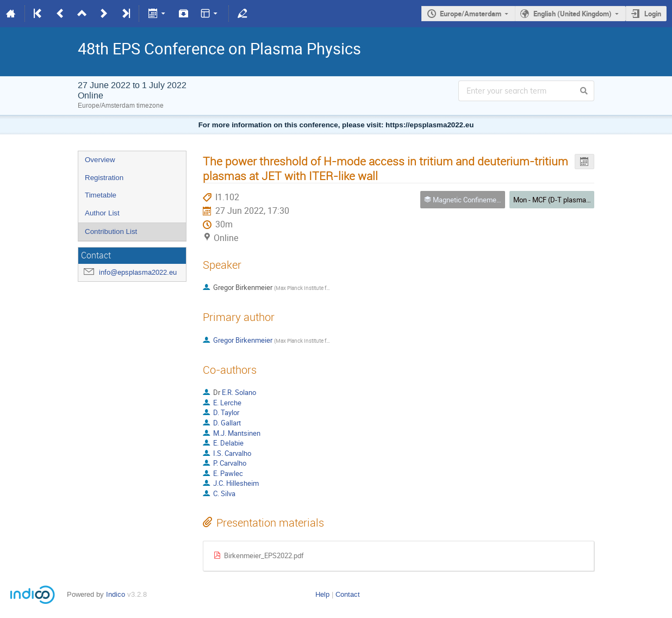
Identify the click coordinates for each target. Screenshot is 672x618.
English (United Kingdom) (573, 14)
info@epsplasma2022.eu (138, 272)
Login (653, 14)
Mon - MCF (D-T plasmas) (553, 200)
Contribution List (111, 231)
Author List (102, 213)
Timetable (101, 195)
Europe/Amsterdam (471, 14)
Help (322, 594)
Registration (104, 178)
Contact (348, 594)
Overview (100, 160)
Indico (116, 594)
